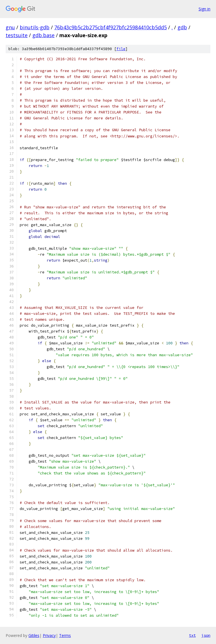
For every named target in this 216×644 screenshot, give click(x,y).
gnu (10, 27)
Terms (65, 635)
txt (192, 635)
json (206, 635)
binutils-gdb (35, 27)
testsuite (17, 35)
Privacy (49, 635)
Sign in (204, 9)
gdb (182, 27)
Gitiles (34, 635)
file (121, 49)
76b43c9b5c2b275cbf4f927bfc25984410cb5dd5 (111, 27)
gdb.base (43, 35)
